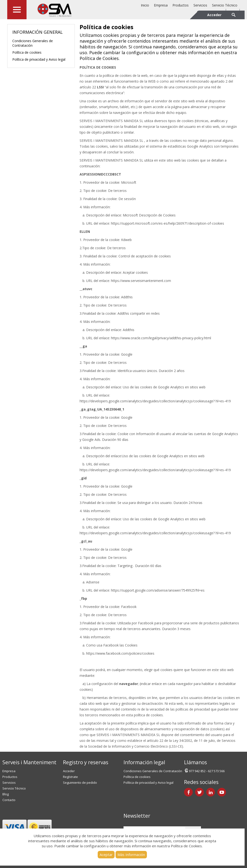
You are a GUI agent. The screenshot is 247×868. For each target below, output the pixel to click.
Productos (181, 5)
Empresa (161, 5)
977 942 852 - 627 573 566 (204, 771)
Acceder (69, 771)
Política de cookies (27, 52)
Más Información (131, 855)
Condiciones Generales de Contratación (33, 43)
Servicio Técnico (225, 5)
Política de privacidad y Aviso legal (39, 59)
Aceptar (106, 855)
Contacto (9, 800)
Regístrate (70, 777)
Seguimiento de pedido (80, 783)
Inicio (145, 5)
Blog (6, 794)
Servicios (200, 5)
